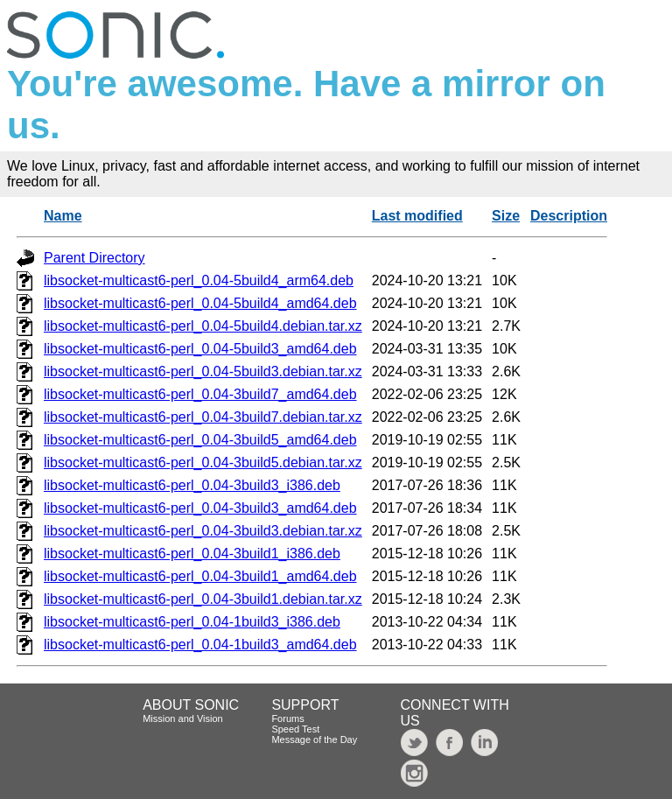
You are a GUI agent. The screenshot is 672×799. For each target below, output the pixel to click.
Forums (287, 718)
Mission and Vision (183, 718)
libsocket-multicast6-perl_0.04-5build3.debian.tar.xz (203, 371)
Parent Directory (94, 258)
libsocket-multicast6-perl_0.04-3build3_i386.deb (192, 485)
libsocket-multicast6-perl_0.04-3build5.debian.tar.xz (203, 463)
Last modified (417, 216)
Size (506, 216)
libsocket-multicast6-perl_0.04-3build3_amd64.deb (200, 508)
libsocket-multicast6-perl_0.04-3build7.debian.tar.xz (203, 417)
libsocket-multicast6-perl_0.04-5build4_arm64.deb (199, 280)
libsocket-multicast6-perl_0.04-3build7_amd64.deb (200, 394)
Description (569, 216)
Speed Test (295, 729)
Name (63, 216)
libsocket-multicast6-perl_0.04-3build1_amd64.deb (200, 576)
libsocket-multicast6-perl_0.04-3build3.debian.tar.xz (203, 531)
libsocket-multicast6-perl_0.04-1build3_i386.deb (192, 622)
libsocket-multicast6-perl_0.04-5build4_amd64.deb (200, 303)
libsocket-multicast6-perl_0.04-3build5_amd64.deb (200, 440)
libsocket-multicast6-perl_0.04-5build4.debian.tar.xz (203, 326)
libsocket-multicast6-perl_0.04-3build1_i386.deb (192, 554)
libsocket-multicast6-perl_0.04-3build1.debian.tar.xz (203, 599)
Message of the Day (314, 739)
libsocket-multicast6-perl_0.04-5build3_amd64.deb (200, 349)
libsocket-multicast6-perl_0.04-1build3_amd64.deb (200, 645)
